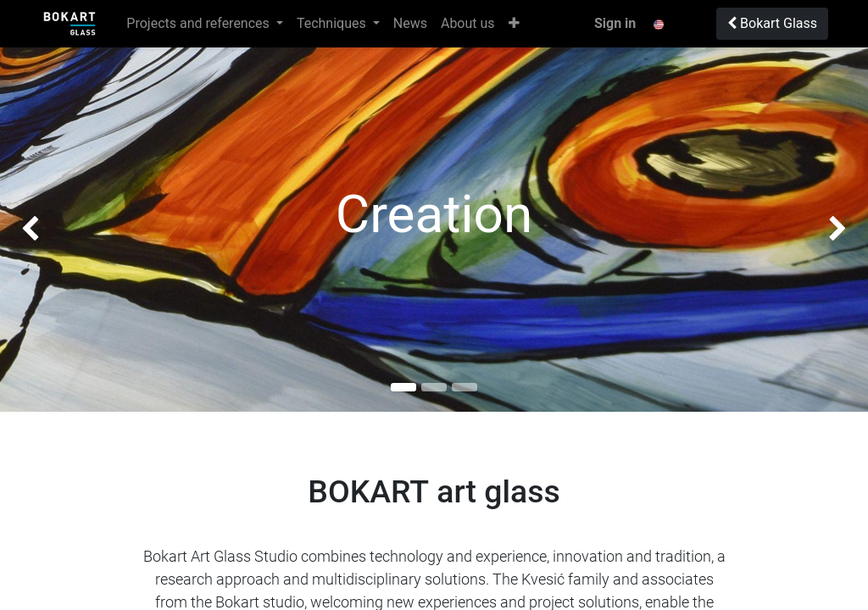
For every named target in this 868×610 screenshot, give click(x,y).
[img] (35, 230)
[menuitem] (410, 24)
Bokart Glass (772, 23)
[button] (514, 24)
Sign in (615, 23)
